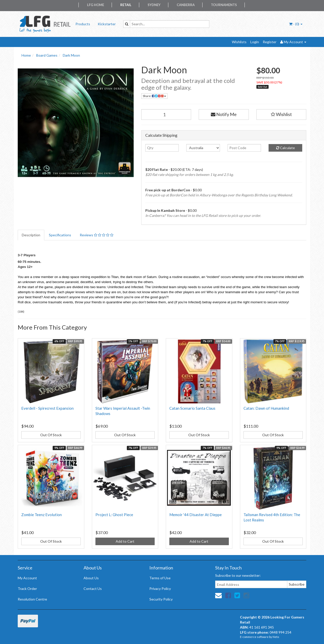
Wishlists (239, 42)
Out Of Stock (51, 435)
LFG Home (96, 5)
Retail (126, 5)
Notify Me (224, 114)
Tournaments (224, 5)
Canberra (186, 5)
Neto (276, 637)
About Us (91, 578)
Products (83, 24)
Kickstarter (107, 24)
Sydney (154, 5)
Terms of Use (160, 578)
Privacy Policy (160, 589)
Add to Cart (125, 541)
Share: (154, 96)
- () (296, 24)
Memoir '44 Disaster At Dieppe (196, 515)
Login (255, 42)
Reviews (97, 235)
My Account (27, 578)
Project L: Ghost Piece (114, 515)
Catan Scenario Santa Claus (192, 408)
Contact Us (93, 589)
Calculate (286, 148)
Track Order (27, 589)
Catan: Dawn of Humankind (266, 408)
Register (270, 42)
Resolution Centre (32, 599)
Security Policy (161, 599)
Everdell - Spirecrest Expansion (47, 408)
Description (31, 235)
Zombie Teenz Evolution (42, 515)
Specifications (60, 235)
